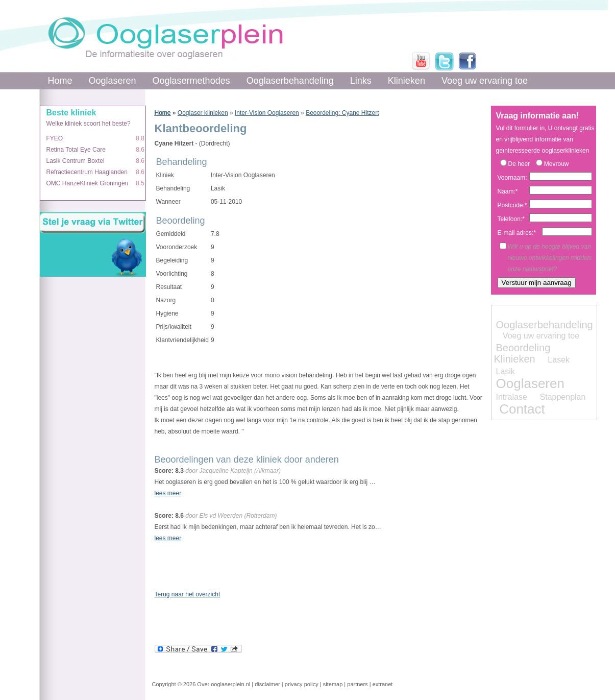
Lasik (506, 371)
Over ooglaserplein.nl (224, 684)
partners (357, 684)
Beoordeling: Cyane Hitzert (342, 113)
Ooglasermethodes (191, 81)
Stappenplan (563, 397)
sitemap (333, 684)
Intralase (512, 397)
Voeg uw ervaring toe (485, 81)
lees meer (168, 493)
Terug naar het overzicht (188, 594)
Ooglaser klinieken (203, 113)
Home (60, 81)
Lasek (559, 360)
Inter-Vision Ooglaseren (267, 113)
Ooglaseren (113, 81)
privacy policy (302, 684)
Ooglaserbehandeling (290, 81)
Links (361, 81)
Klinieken (407, 81)
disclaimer (267, 684)
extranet (383, 684)
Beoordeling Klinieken (522, 353)
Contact (522, 409)
